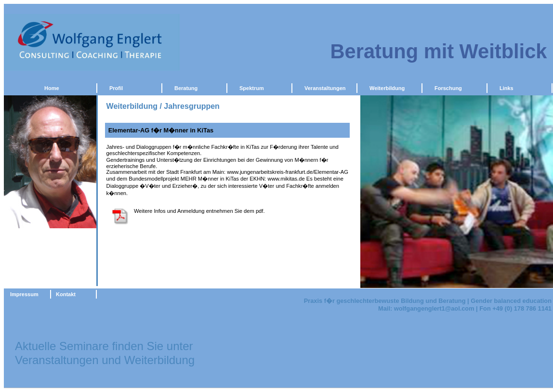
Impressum (24, 294)
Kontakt (66, 294)
